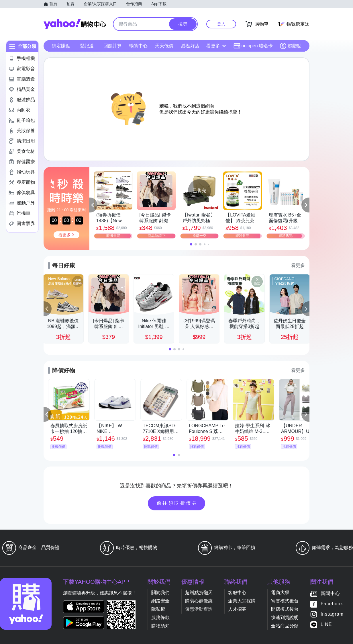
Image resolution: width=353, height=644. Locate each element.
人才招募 (237, 609)
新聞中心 (330, 594)
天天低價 (164, 46)
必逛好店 (190, 46)
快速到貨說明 (285, 617)
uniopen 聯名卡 (253, 46)
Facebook (332, 604)
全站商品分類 (285, 626)
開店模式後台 (285, 609)
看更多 (216, 46)
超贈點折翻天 (199, 593)
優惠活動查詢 (199, 609)
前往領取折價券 (177, 503)
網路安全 (160, 601)
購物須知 (160, 626)
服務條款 (160, 617)
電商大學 (280, 593)
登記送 (87, 46)
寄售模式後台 (285, 601)
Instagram (332, 614)
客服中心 (237, 593)
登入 (221, 24)
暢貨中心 (138, 46)
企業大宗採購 (242, 601)
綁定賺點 (61, 46)
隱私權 (158, 609)
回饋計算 (113, 46)
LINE (326, 625)
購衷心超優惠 (199, 601)
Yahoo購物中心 (75, 24)
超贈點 (291, 46)
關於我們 (160, 593)
